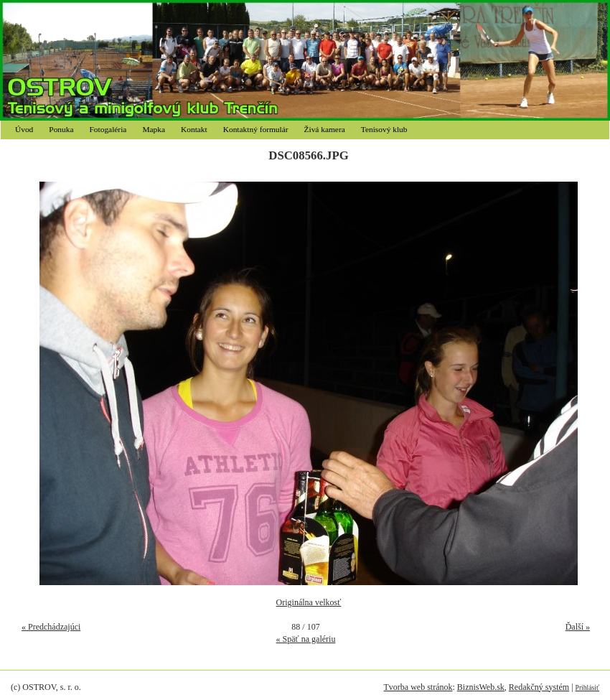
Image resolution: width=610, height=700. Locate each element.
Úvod (24, 129)
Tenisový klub (384, 129)
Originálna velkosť (309, 602)
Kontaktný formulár (256, 129)
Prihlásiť (587, 687)
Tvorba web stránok (418, 687)
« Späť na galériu (306, 639)
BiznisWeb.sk (481, 687)
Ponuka (61, 129)
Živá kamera (325, 129)
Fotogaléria (108, 129)
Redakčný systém (539, 687)
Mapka (154, 129)
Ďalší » (578, 627)
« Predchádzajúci (51, 627)
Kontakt (194, 129)
